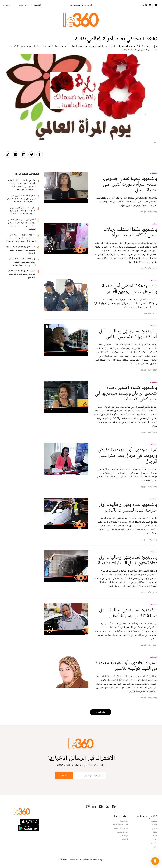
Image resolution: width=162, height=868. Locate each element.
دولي (156, 846)
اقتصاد (155, 825)
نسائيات (154, 173)
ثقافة (155, 832)
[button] (155, 861)
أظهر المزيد (101, 712)
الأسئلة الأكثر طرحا (120, 825)
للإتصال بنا (123, 836)
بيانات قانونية (122, 832)
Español (7, 5)
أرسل (64, 775)
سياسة (154, 821)
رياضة (155, 839)
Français (23, 5)
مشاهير (154, 843)
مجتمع (154, 224)
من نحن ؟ (124, 821)
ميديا (155, 836)
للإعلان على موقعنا (120, 828)
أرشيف (125, 839)
